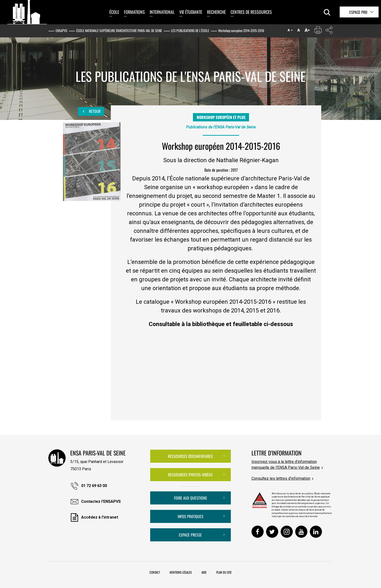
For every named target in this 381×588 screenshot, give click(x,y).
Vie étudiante (191, 12)
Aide (204, 572)
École (114, 12)
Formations (134, 12)
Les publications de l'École (190, 30)
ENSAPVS (61, 30)
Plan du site (224, 572)
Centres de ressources (251, 12)
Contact (155, 572)
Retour (91, 111)
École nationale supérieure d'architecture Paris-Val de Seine (119, 30)
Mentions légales (181, 572)
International (162, 12)
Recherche (216, 12)
